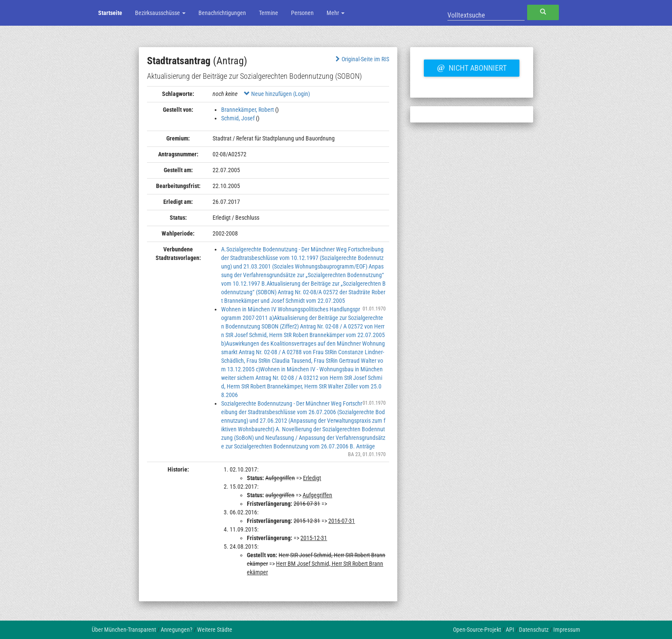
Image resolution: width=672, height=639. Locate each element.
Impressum (567, 630)
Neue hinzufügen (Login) (277, 94)
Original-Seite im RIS (361, 59)
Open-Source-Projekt (477, 630)
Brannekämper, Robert (247, 110)
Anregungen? (177, 630)
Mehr (336, 13)
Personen (302, 13)
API (510, 630)
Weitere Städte (215, 630)
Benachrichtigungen (222, 13)
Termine (268, 13)
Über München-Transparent (124, 630)
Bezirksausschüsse (160, 13)
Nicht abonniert (471, 67)
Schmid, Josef (238, 118)
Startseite (110, 13)
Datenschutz (534, 630)
